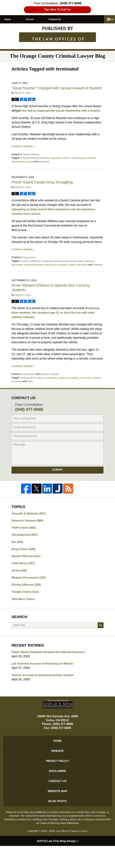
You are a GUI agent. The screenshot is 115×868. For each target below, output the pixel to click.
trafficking (17, 277)
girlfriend (32, 167)
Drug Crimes (30, 266)
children (25, 390)
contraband (49, 270)
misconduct (52, 274)
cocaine (25, 270)
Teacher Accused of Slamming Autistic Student (45, 692)
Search (101, 642)
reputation (58, 167)
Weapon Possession (30, 593)
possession (66, 274)
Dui (18, 556)
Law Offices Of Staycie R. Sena (72, 853)
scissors (69, 167)
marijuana (93, 270)
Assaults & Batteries (30, 526)
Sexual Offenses (32, 163)
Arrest (20, 585)
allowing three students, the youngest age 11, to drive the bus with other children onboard (56, 325)
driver (33, 390)
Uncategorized (26, 548)
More (109, 19)
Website (41, 19)
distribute (61, 270)
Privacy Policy (57, 780)
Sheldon (96, 167)
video (42, 394)
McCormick (18, 274)
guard (76, 270)
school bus (89, 390)
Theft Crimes (24, 541)
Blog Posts (57, 823)
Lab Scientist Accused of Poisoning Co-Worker (45, 680)
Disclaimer (58, 790)
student (31, 171)
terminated (46, 171)
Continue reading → (25, 155)
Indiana (42, 390)
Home (13, 19)
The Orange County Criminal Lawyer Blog (58, 35)
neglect (64, 390)
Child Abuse (29, 387)
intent (84, 270)
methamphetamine (35, 274)
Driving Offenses (27, 600)
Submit (57, 482)
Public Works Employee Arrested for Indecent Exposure (51, 668)
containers (36, 270)
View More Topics (24, 615)
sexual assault (83, 167)
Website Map (57, 812)
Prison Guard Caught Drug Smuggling (44, 191)
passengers (76, 390)
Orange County (26, 608)
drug (70, 270)
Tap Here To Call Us (57, 10)
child (23, 167)
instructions (53, 390)
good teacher (44, 167)
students (16, 394)
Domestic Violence (51, 387)
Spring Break (18, 171)
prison (76, 274)
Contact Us (72, 19)
